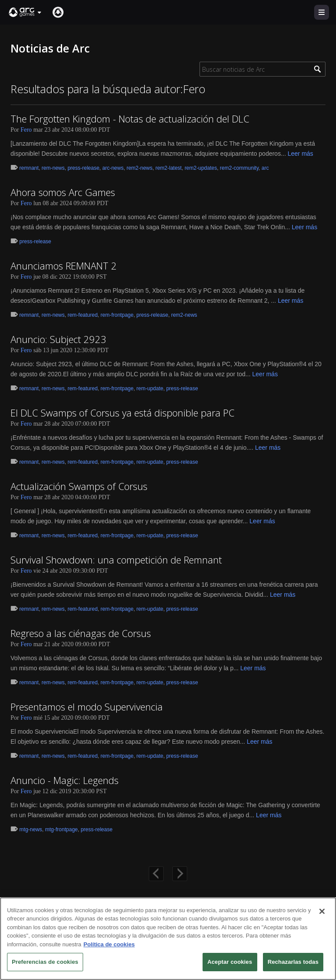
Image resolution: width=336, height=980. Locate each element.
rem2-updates (201, 168)
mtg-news (31, 829)
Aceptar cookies (230, 962)
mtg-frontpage (61, 829)
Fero (26, 130)
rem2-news (139, 168)
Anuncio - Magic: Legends (65, 780)
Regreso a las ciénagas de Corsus (81, 633)
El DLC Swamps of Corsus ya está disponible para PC (122, 413)
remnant (29, 168)
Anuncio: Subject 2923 (58, 339)
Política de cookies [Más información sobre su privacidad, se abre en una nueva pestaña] (109, 944)
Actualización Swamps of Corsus (79, 486)
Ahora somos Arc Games (63, 192)
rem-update (150, 388)
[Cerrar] (322, 911)
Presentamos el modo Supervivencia (87, 707)
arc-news (113, 168)
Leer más (300, 154)
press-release (83, 168)
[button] (25, 12)
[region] (168, 939)
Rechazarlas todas (293, 962)
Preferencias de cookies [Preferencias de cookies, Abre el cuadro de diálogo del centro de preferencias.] (45, 962)
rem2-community (239, 168)
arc (265, 168)
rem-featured (82, 315)
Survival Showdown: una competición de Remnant (116, 560)
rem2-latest (168, 168)
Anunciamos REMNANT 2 (64, 266)
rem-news (53, 168)
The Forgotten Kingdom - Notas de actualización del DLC (130, 119)
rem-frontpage (117, 315)
